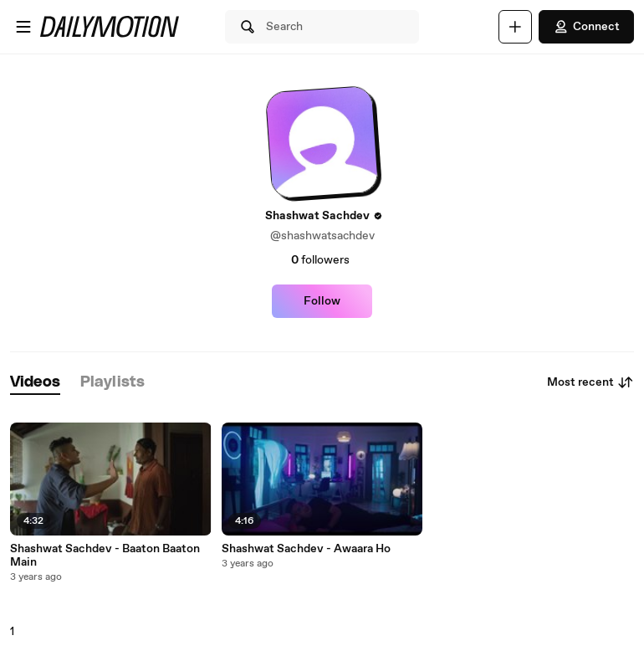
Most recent (590, 382)
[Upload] (515, 27)
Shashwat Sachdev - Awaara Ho (306, 549)
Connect (586, 27)
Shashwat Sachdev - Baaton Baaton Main (105, 556)
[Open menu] (23, 27)
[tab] (35, 383)
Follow (322, 301)
